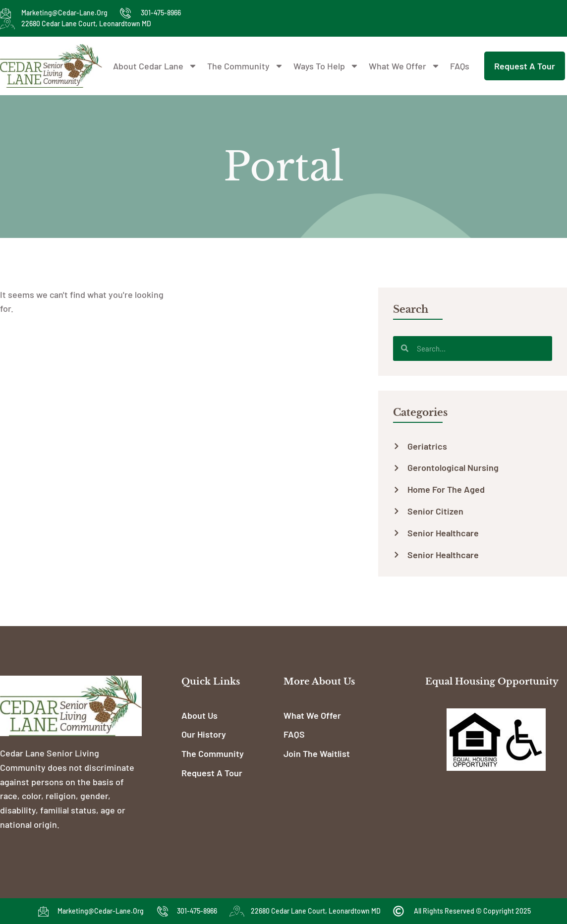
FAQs (460, 66)
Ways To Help (326, 66)
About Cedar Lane (155, 66)
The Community (245, 66)
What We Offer (404, 66)
